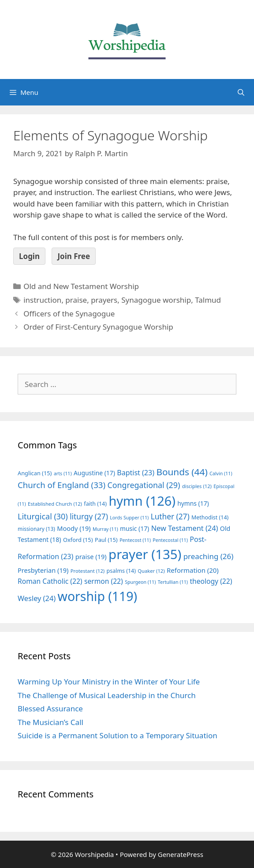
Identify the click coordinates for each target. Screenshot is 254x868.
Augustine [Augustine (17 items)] (94, 473)
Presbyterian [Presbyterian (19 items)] (43, 570)
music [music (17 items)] (134, 528)
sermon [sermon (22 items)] (104, 581)
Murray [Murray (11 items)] (105, 529)
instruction (42, 300)
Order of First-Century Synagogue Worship (98, 327)
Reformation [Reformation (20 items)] (193, 570)
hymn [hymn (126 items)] (142, 501)
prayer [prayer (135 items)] (145, 554)
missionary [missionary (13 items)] (36, 529)
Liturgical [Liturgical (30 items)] (43, 516)
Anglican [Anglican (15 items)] (35, 473)
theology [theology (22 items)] (211, 581)
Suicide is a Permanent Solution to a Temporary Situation (118, 735)
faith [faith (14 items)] (95, 504)
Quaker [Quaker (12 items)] (151, 571)
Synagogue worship (156, 300)
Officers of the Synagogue (69, 314)
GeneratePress (181, 854)
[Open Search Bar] (241, 92)
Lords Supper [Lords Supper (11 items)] (129, 518)
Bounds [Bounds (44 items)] (182, 472)
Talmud (208, 300)
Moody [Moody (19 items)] (74, 528)
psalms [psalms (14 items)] (121, 571)
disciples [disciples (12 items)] (197, 486)
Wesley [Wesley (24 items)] (37, 598)
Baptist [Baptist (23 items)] (136, 473)
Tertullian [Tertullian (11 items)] (173, 582)
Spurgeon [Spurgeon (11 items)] (140, 582)
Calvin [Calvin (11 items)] (221, 473)
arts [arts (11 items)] (63, 473)
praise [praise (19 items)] (91, 556)
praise (76, 300)
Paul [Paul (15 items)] (106, 540)
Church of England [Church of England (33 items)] (62, 485)
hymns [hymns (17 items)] (193, 503)
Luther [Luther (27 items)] (170, 517)
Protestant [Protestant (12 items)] (88, 571)
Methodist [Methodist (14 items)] (210, 517)
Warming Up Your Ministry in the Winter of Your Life (109, 682)
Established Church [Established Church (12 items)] (55, 504)
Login (29, 256)
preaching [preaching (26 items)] (209, 556)
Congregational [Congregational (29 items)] (144, 485)
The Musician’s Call (50, 722)
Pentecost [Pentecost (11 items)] (135, 540)
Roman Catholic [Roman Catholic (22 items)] (50, 581)
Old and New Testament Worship (81, 286)
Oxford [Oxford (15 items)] (78, 540)
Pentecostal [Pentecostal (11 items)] (170, 540)
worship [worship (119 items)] (98, 596)
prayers (104, 300)
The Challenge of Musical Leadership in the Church (107, 695)
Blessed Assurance (50, 708)
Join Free (74, 256)
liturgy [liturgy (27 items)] (89, 517)
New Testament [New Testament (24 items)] (185, 528)
